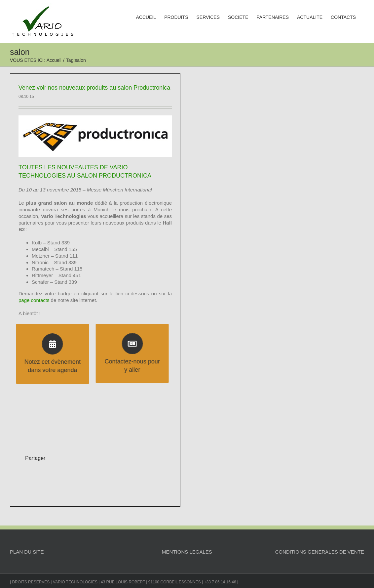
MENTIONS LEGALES (187, 552)
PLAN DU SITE (27, 552)
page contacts (34, 300)
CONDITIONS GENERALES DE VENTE (320, 552)
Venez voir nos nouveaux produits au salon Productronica (94, 88)
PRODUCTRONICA (125, 176)
